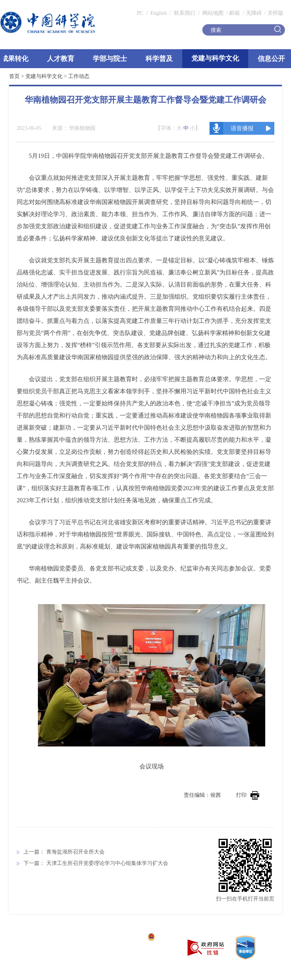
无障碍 (254, 13)
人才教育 (61, 59)
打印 (248, 795)
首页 (14, 76)
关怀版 (275, 13)
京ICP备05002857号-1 (118, 938)
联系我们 (185, 13)
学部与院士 (110, 59)
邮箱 (235, 13)
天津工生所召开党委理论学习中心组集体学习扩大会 (107, 863)
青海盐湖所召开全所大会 (75, 852)
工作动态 (79, 76)
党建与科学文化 (215, 58)
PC (140, 13)
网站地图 (212, 13)
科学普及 (159, 59)
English (159, 13)
